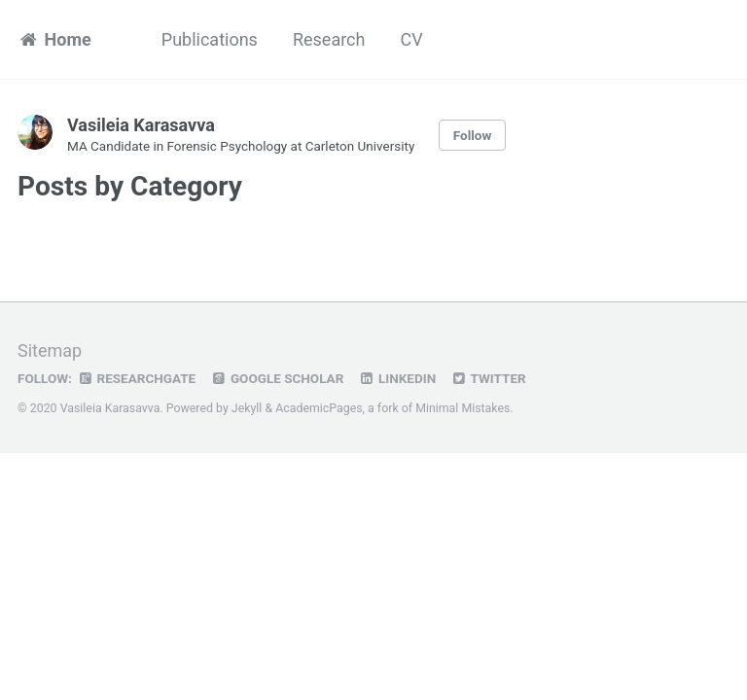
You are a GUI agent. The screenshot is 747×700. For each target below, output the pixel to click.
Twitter (488, 378)
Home (54, 39)
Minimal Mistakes (462, 408)
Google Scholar (277, 378)
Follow (473, 135)
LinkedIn (397, 378)
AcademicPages (319, 408)
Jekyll (247, 408)
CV (411, 39)
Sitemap (50, 350)
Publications (210, 39)
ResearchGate (136, 378)
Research (329, 39)
